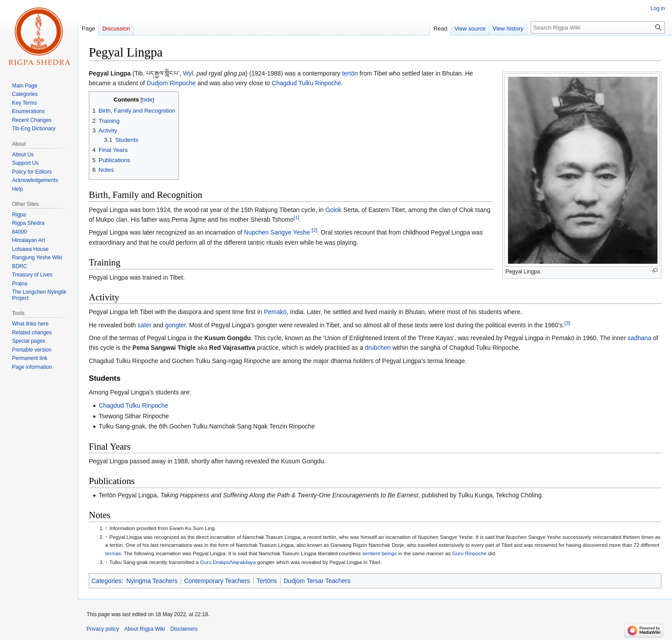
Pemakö (275, 312)
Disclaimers (184, 629)
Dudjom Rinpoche (171, 83)
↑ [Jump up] (106, 528)
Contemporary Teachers (217, 581)
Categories (106, 581)
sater (145, 325)
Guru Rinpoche (469, 553)
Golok (333, 210)
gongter (176, 325)
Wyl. (189, 73)
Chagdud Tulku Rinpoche (306, 83)
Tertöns (267, 581)
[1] (297, 217)
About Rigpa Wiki (144, 629)
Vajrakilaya (243, 562)
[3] (567, 323)
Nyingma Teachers (152, 581)
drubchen (378, 348)
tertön (350, 73)
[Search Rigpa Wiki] (598, 27)
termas (113, 553)
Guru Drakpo (215, 562)
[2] (314, 230)
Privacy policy (103, 629)
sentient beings (380, 553)
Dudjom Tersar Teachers (317, 581)
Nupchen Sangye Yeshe (277, 232)
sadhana (639, 338)
